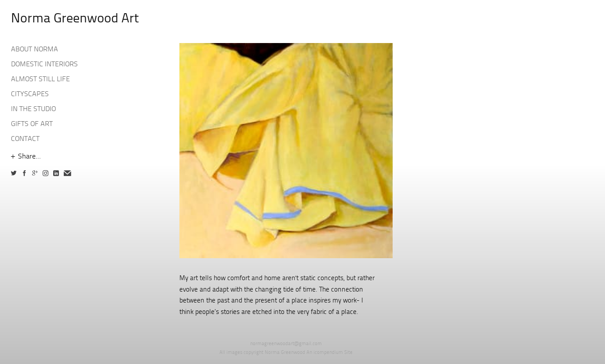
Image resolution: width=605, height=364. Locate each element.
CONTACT (25, 139)
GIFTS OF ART (32, 124)
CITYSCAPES (30, 94)
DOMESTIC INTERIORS (44, 65)
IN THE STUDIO (33, 109)
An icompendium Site (330, 353)
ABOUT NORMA (35, 50)
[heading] (33, 19)
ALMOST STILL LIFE (40, 79)
